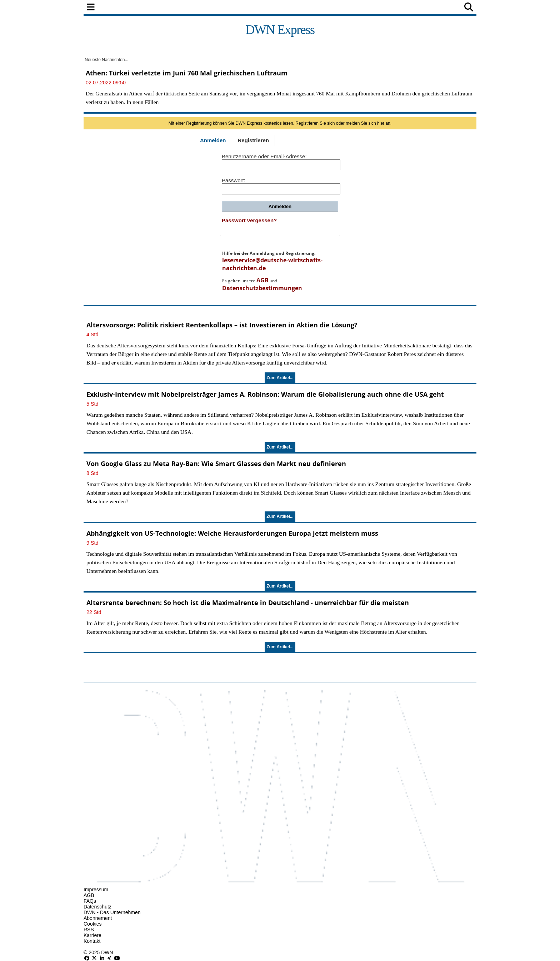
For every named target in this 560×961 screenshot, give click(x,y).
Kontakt (92, 941)
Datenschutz (97, 907)
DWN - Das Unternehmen (112, 912)
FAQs (90, 901)
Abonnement (98, 918)
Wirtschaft (217, 8)
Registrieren (254, 140)
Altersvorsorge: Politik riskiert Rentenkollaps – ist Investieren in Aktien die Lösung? (222, 325)
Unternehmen (263, 8)
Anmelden (213, 140)
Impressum (96, 890)
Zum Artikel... (280, 378)
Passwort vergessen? (249, 220)
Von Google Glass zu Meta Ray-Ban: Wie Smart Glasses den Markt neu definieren (216, 464)
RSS (89, 930)
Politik (145, 8)
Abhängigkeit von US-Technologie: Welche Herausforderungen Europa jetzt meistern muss (232, 533)
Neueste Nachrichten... (106, 60)
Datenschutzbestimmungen (262, 288)
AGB (262, 280)
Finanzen (178, 8)
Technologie (311, 8)
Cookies (93, 924)
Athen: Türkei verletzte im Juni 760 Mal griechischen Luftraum (187, 73)
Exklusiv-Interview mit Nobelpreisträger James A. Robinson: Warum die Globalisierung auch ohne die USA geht (265, 394)
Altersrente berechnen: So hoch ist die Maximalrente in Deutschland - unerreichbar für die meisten (248, 603)
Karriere (92, 935)
